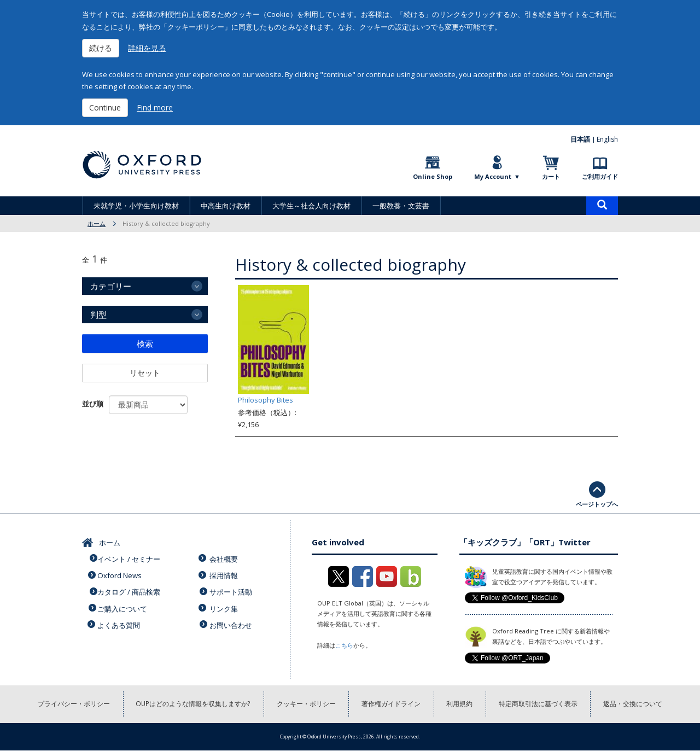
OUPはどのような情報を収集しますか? (193, 704)
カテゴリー (111, 286)
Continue (105, 107)
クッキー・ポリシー (306, 704)
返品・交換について (634, 704)
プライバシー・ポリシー (73, 704)
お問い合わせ (232, 621)
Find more (155, 107)
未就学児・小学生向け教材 (136, 206)
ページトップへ (597, 504)
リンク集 (225, 605)
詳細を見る (147, 48)
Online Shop (433, 176)
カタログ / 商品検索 (130, 589)
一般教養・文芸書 (401, 206)
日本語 (581, 139)
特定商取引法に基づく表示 (539, 704)
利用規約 (460, 704)
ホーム (97, 223)
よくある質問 (120, 621)
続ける (101, 48)
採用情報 (225, 574)
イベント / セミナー (130, 558)
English (607, 139)
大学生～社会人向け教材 (311, 206)
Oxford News (120, 574)
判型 (98, 315)
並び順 (93, 404)
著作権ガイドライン (392, 704)
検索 (145, 344)
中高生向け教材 (226, 206)
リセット (145, 373)
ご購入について (123, 605)
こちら (344, 645)
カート (551, 176)
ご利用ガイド (600, 176)
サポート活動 (232, 589)
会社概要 (225, 558)
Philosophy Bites (266, 400)
